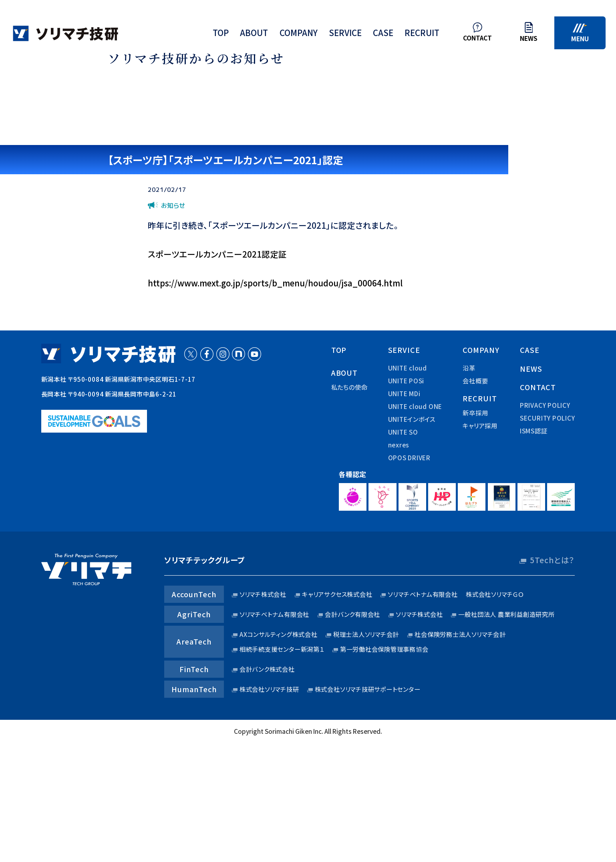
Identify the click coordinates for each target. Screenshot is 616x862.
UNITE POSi (406, 381)
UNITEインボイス (412, 419)
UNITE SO (403, 432)
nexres (399, 445)
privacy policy (545, 405)
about (254, 34)
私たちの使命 (349, 387)
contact (538, 387)
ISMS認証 (534, 431)
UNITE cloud (408, 368)
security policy (548, 418)
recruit (422, 34)
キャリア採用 (480, 425)
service (345, 34)
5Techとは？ (553, 560)
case (383, 34)
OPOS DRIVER (409, 457)
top (221, 34)
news (531, 369)
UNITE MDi (404, 393)
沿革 (469, 368)
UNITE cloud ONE (415, 406)
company (299, 34)
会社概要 (475, 381)
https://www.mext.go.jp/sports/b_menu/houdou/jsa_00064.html (275, 283)
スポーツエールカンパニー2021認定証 (217, 254)
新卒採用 (475, 413)
